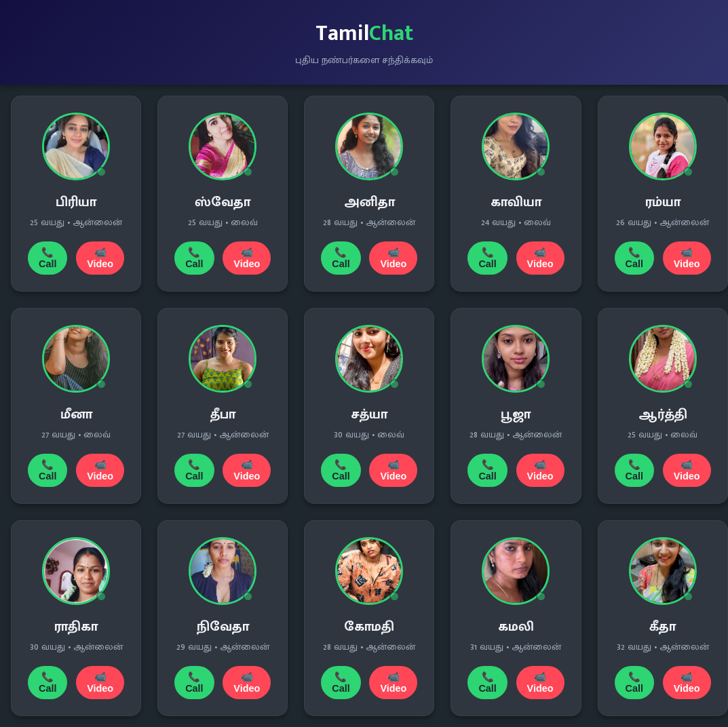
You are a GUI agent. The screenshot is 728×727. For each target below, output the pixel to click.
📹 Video (100, 258)
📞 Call (47, 258)
